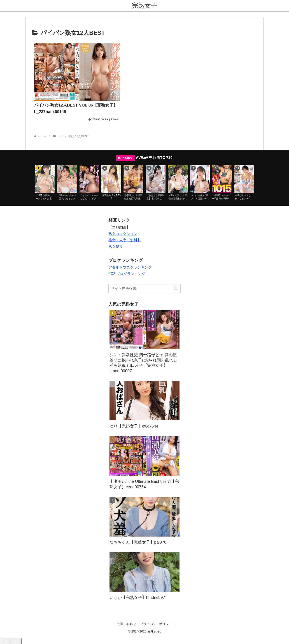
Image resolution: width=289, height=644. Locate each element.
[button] (176, 278)
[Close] (26, 639)
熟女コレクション (123, 223)
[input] (144, 278)
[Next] (16, 635)
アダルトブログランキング (130, 257)
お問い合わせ (126, 614)
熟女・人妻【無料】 (125, 230)
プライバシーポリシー (156, 614)
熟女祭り (116, 236)
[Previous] (5, 635)
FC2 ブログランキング (127, 264)
